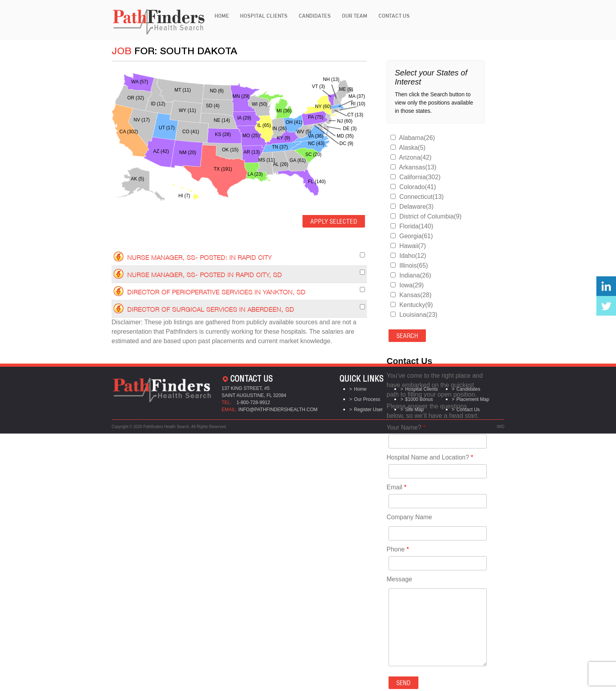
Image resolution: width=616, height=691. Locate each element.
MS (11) (267, 160)
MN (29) (241, 96)
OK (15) (230, 150)
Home (222, 16)
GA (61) (298, 160)
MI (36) (284, 111)
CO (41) (191, 132)
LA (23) (255, 174)
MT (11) (183, 90)
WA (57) (140, 82)
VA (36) (316, 136)
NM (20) (188, 153)
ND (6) (217, 91)
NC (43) (316, 143)
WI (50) (259, 104)
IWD (501, 427)
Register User (368, 410)
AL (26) (281, 164)
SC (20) (313, 154)
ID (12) (158, 104)
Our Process (367, 399)
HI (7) (184, 196)
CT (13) (355, 115)
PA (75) (316, 117)
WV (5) (304, 132)
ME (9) (346, 89)
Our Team (355, 16)
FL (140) (317, 182)
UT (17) (167, 128)
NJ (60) (345, 121)
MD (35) (345, 136)
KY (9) (284, 138)
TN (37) (280, 147)
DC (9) (346, 143)
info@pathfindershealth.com (278, 410)
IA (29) (244, 118)
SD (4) (213, 106)
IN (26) (280, 129)
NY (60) (323, 107)
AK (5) (137, 179)
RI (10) (358, 104)
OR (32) (136, 98)
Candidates (315, 16)
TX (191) (223, 169)
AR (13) (252, 152)
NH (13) (331, 79)
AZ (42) (161, 151)
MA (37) (357, 96)
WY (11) (187, 110)
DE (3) (350, 129)
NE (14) (222, 120)
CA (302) (129, 132)
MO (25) (251, 136)
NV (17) (142, 120)
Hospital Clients (264, 16)
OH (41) (294, 122)
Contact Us (394, 16)
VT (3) (318, 86)
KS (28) (223, 134)
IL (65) (264, 125)
